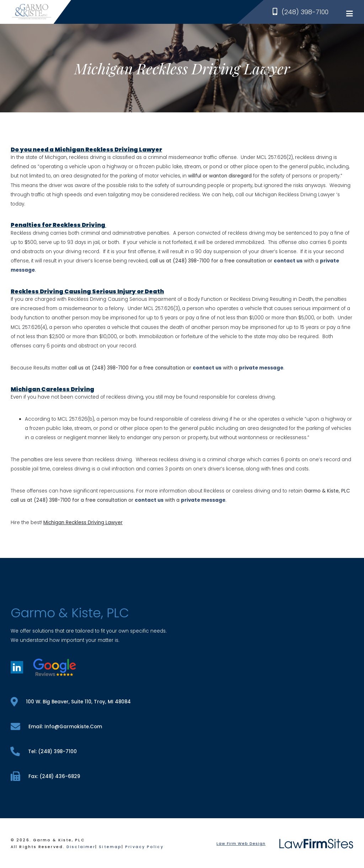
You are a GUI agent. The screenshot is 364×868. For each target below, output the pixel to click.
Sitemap (110, 847)
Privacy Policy (144, 847)
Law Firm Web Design (241, 844)
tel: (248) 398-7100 (44, 752)
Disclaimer (81, 847)
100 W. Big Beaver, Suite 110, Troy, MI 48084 (71, 702)
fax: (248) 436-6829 (45, 776)
